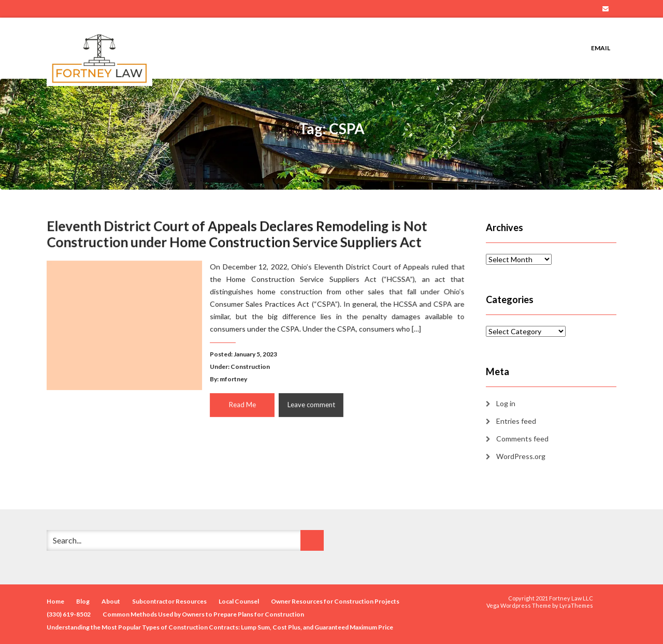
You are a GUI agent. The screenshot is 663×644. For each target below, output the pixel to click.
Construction (250, 366)
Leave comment (311, 404)
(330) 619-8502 (69, 614)
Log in (506, 403)
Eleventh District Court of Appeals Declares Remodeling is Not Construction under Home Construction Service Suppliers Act (237, 235)
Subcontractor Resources (169, 601)
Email (606, 9)
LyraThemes (576, 605)
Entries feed (516, 421)
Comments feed (522, 439)
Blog (83, 601)
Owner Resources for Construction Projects (335, 601)
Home (55, 601)
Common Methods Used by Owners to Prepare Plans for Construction (203, 614)
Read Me (242, 404)
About (111, 601)
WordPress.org (521, 456)
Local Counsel (239, 601)
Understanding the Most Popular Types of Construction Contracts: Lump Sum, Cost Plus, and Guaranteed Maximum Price (220, 627)
